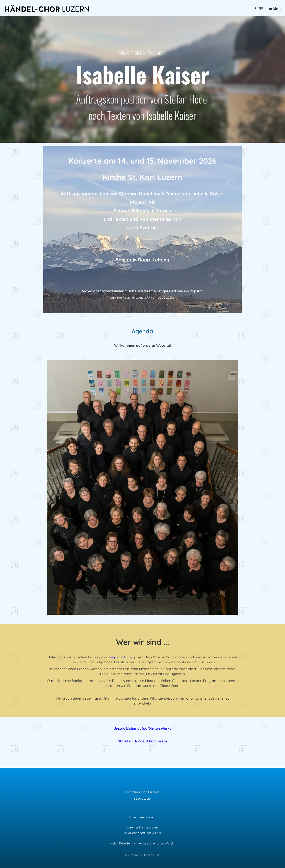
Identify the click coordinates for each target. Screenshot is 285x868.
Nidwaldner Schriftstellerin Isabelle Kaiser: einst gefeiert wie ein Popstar (142, 291)
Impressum (133, 855)
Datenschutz (151, 855)
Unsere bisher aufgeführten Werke (142, 728)
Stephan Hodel (136, 194)
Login (258, 8)
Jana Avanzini (142, 227)
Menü (275, 8)
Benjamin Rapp (120, 657)
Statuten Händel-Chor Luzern (142, 741)
